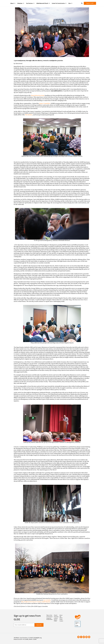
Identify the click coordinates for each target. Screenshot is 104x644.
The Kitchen (29, 115)
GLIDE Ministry (46, 602)
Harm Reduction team (38, 95)
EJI (22, 602)
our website (47, 600)
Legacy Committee (45, 103)
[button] (82, 3)
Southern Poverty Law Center (32, 602)
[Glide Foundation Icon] (4, 3)
